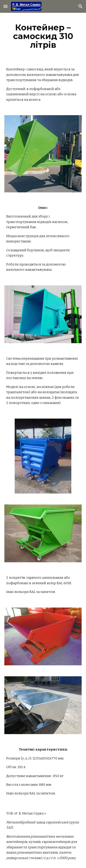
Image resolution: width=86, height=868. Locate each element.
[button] (6, 6)
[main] (43, 36)
